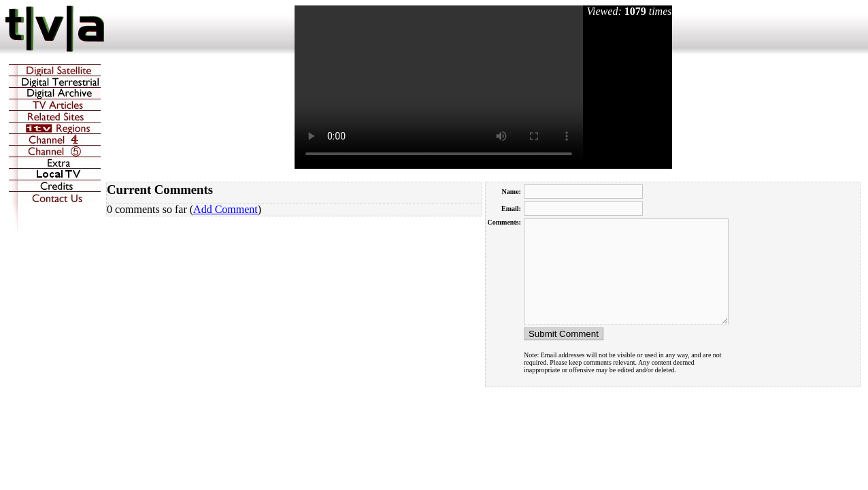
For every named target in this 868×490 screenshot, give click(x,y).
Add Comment (226, 209)
